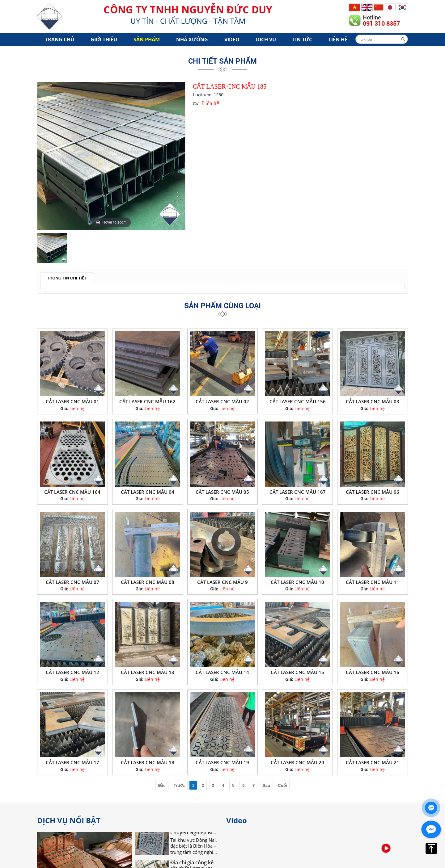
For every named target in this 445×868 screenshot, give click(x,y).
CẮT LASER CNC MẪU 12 (72, 672)
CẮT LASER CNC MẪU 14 (222, 672)
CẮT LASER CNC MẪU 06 (373, 492)
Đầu (162, 785)
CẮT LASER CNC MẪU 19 (222, 762)
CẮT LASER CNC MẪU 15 (297, 672)
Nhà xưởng (192, 40)
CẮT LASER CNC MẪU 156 (298, 401)
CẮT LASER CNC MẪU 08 (148, 582)
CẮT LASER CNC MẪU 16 (373, 672)
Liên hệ (338, 40)
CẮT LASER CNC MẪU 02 (222, 401)
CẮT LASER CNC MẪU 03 (373, 401)
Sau (266, 785)
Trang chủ (60, 40)
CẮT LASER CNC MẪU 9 (222, 582)
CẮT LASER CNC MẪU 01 (72, 401)
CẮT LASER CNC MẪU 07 (72, 582)
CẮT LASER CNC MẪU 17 (72, 762)
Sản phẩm (147, 40)
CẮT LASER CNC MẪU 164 (72, 492)
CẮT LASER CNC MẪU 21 (373, 762)
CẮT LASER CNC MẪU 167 (298, 492)
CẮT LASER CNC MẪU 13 (148, 672)
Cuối (282, 785)
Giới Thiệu (104, 40)
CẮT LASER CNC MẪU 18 (148, 762)
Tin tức (302, 40)
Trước (179, 785)
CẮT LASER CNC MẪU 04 (148, 492)
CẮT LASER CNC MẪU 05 (222, 492)
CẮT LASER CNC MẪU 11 (373, 582)
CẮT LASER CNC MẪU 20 (297, 762)
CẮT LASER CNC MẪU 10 (297, 582)
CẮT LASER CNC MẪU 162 (147, 401)
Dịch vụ (266, 40)
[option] (111, 156)
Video (232, 40)
